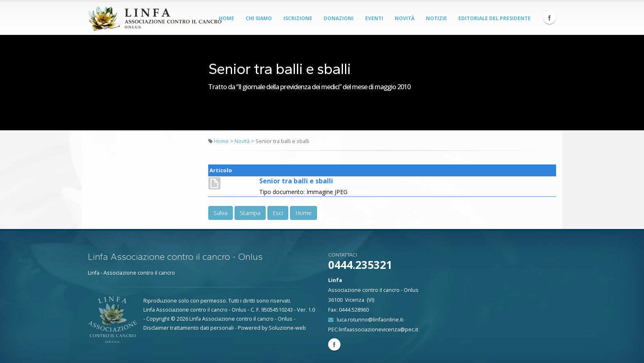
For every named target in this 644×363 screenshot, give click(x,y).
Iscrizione (298, 18)
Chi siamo (259, 18)
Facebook (550, 18)
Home (227, 18)
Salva (221, 213)
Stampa (250, 213)
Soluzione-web (287, 328)
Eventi (374, 18)
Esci (278, 213)
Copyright (158, 319)
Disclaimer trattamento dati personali (189, 328)
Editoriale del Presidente (494, 18)
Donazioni (339, 18)
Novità (405, 18)
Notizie (436, 18)
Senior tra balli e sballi (296, 181)
